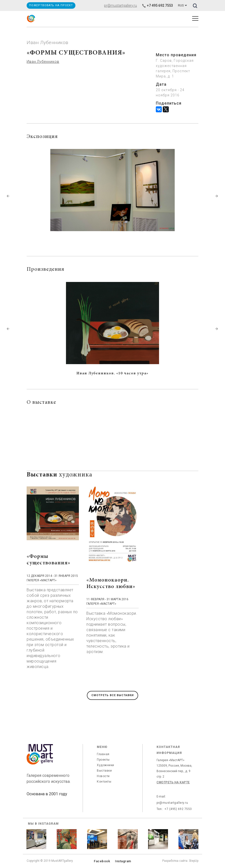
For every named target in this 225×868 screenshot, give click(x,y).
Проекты (103, 760)
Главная (103, 754)
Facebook (102, 861)
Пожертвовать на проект (51, 5)
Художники (106, 765)
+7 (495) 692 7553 (178, 809)
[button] (8, 196)
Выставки (104, 771)
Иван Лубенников (43, 62)
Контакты (104, 782)
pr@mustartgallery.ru (120, 5)
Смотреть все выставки (112, 695)
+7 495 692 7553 (157, 5)
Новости (103, 776)
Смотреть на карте (173, 782)
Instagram (123, 861)
